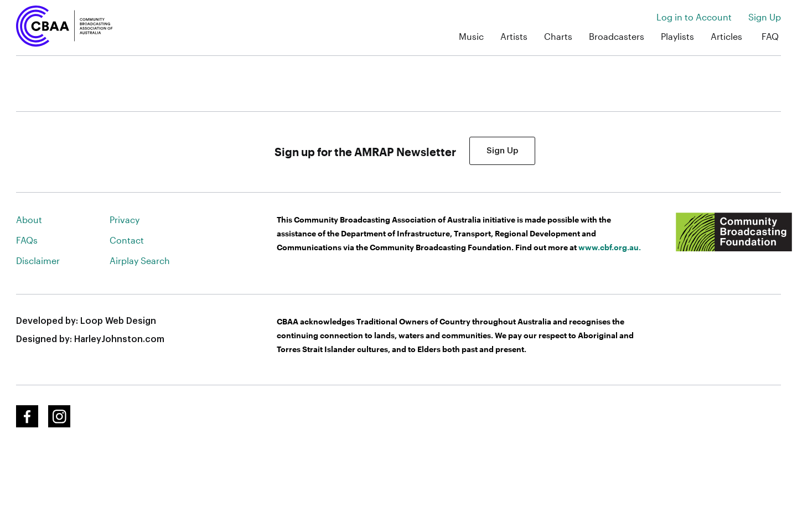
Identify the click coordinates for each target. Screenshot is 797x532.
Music (471, 36)
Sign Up (765, 17)
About (29, 219)
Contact (127, 240)
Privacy (125, 219)
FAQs (27, 240)
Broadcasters (617, 36)
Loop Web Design (118, 321)
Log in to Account (694, 17)
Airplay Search (140, 260)
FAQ (770, 36)
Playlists (677, 36)
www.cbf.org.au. (610, 247)
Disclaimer (38, 260)
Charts (558, 36)
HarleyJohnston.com (119, 339)
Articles (726, 36)
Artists (514, 36)
